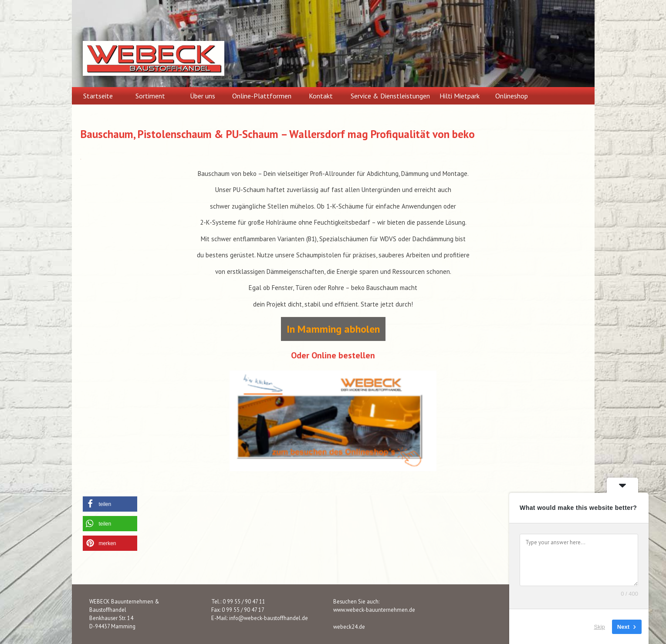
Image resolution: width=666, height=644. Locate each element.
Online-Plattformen (262, 96)
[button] (110, 504)
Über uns (203, 96)
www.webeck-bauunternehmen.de (374, 610)
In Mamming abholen (333, 329)
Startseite (98, 96)
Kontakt (321, 96)
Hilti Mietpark (460, 96)
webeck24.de (349, 627)
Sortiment (150, 96)
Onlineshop (512, 96)
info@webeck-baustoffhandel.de (269, 618)
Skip (600, 626)
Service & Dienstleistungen (390, 96)
